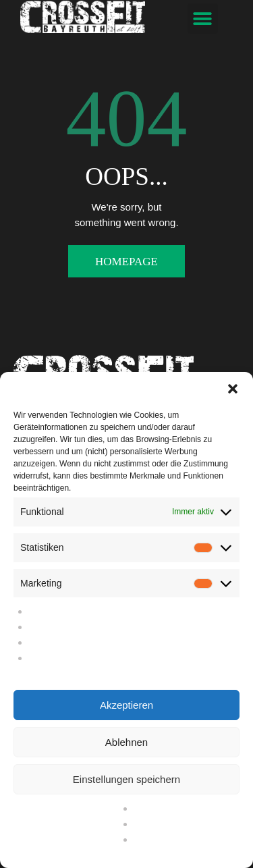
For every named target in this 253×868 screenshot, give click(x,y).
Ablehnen (126, 742)
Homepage (126, 262)
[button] (233, 389)
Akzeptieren (126, 705)
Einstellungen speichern (126, 779)
